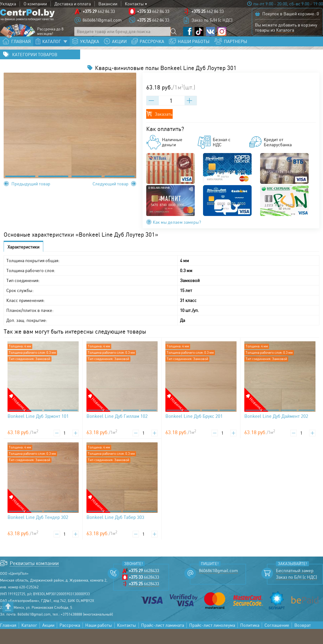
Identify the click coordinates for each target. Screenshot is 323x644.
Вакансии (108, 4)
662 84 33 (99, 16)
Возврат (303, 640)
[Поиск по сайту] (175, 36)
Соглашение (277, 640)
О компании (35, 4)
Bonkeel (111, 60)
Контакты (134, 4)
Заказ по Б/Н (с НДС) (212, 24)
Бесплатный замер (295, 586)
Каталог (34, 60)
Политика (250, 640)
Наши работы (99, 640)
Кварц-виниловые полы (72, 60)
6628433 (144, 586)
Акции (48, 640)
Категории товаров (35, 69)
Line (130, 60)
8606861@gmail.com (102, 24)
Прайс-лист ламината (163, 640)
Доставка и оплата (73, 4)
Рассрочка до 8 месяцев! (50, 36)
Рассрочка (70, 640)
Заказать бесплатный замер (288, 50)
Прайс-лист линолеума (212, 640)
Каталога (285, 34)
